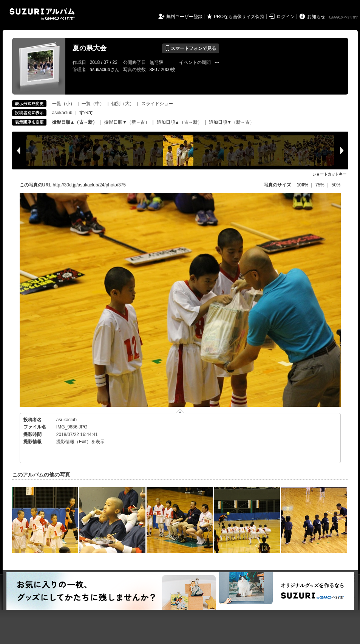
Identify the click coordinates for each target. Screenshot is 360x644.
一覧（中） (93, 104)
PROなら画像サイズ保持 (239, 17)
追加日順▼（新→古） (232, 122)
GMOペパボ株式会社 (344, 17)
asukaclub (62, 113)
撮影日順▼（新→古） (127, 122)
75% (321, 185)
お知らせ (316, 17)
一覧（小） (63, 104)
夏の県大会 (90, 48)
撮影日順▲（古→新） (75, 122)
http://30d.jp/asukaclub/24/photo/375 (89, 185)
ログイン (286, 17)
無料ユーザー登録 (184, 17)
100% (302, 185)
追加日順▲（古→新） (179, 122)
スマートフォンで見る (191, 48)
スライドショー (157, 104)
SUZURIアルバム (42, 14)
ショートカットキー (329, 174)
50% (336, 185)
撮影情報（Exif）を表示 (80, 442)
